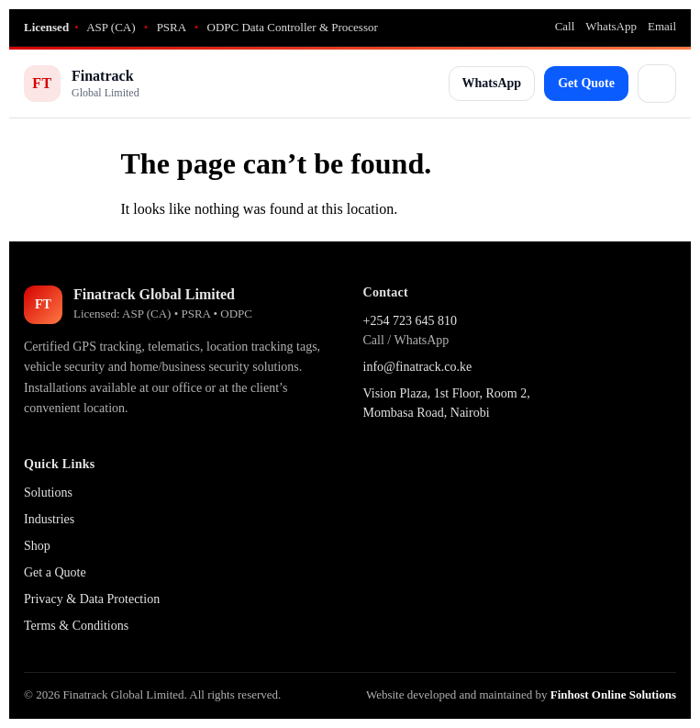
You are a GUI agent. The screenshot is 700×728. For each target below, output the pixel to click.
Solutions (48, 493)
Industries (49, 519)
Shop (37, 546)
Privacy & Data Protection (92, 599)
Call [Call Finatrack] (565, 26)
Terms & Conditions (76, 626)
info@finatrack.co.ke (418, 367)
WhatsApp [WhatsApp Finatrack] (611, 26)
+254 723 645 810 (410, 321)
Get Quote (586, 83)
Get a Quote (55, 572)
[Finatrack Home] (82, 84)
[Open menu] (657, 84)
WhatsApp (492, 83)
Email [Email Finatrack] (662, 26)
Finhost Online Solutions (613, 694)
